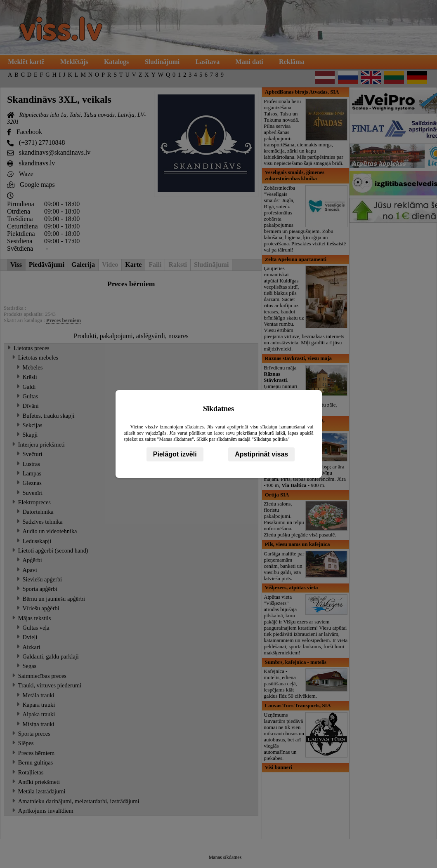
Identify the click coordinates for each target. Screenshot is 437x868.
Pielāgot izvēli (175, 454)
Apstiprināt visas (261, 454)
